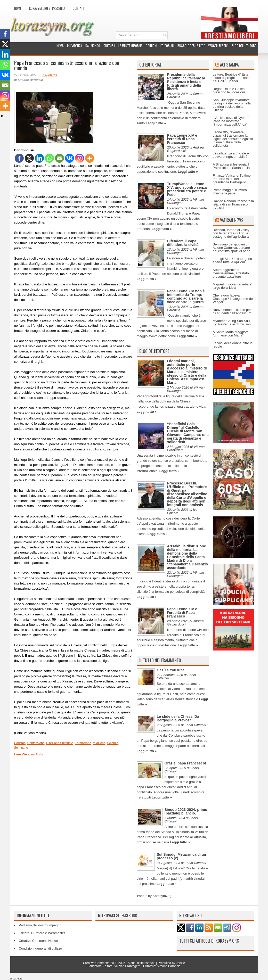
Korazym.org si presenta (47, 8)
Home (18, 8)
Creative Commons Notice (38, 941)
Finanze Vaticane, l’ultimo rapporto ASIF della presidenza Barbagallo (232, 179)
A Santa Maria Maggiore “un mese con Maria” (231, 334)
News (60, 46)
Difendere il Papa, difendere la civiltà (183, 243)
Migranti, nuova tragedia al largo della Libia (233, 286)
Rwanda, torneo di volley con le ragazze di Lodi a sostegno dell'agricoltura (231, 233)
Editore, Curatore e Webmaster (42, 933)
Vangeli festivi (218, 46)
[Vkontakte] (70, 158)
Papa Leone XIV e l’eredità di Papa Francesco (182, 139)
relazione (99, 743)
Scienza (113, 743)
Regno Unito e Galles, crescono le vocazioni (229, 90)
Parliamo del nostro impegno (40, 925)
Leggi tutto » (156, 123)
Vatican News (232, 220)
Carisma (20, 743)
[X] (29, 158)
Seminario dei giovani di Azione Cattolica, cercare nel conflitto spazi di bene (232, 248)
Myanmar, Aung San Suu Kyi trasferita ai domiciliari (232, 323)
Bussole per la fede (191, 46)
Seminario (21, 748)
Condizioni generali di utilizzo (40, 948)
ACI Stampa (229, 65)
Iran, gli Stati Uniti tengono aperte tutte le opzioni (232, 260)
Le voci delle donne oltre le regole (233, 345)
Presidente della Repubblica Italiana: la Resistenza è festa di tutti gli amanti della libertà (186, 82)
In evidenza (75, 46)
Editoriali (167, 46)
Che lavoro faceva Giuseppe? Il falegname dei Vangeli (233, 299)
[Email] (59, 158)
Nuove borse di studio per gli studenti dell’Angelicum (232, 311)
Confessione (36, 743)
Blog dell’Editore (244, 46)
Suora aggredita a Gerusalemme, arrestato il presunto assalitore (232, 273)
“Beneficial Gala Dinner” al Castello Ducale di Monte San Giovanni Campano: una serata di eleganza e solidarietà (188, 433)
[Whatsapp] (49, 158)
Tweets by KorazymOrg (154, 896)
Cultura (109, 46)
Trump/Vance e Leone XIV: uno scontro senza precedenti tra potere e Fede (187, 189)
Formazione (83, 743)
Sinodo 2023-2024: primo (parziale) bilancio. (186, 811)
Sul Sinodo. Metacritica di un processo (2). (181, 856)
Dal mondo (93, 46)
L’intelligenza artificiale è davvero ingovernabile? (231, 155)
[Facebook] (19, 158)
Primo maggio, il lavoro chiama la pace (230, 192)
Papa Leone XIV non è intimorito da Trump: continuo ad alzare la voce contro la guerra (186, 297)
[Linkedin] (39, 158)
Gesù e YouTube (171, 670)
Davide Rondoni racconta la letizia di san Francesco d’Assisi (233, 204)
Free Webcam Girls (29, 754)
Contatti (79, 8)
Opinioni (151, 46)
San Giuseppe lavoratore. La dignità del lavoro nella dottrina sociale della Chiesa (232, 105)
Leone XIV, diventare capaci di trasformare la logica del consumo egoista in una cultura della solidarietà (233, 139)
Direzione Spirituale (60, 743)
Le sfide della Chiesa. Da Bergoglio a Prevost (178, 718)
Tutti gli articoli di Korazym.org (209, 941)
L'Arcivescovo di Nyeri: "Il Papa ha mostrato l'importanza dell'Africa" (232, 121)
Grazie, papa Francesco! (185, 763)
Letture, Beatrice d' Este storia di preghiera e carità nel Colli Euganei (232, 78)
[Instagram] (80, 158)
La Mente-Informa (130, 46)
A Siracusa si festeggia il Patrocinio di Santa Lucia (231, 166)
